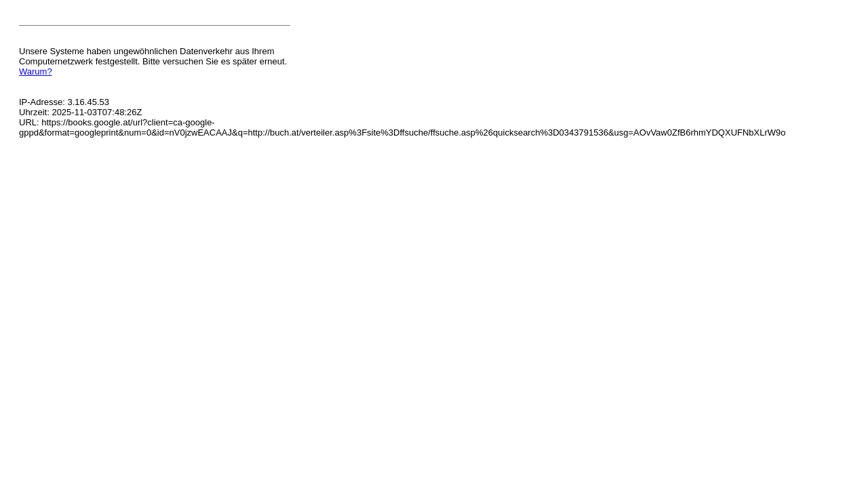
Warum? (36, 72)
